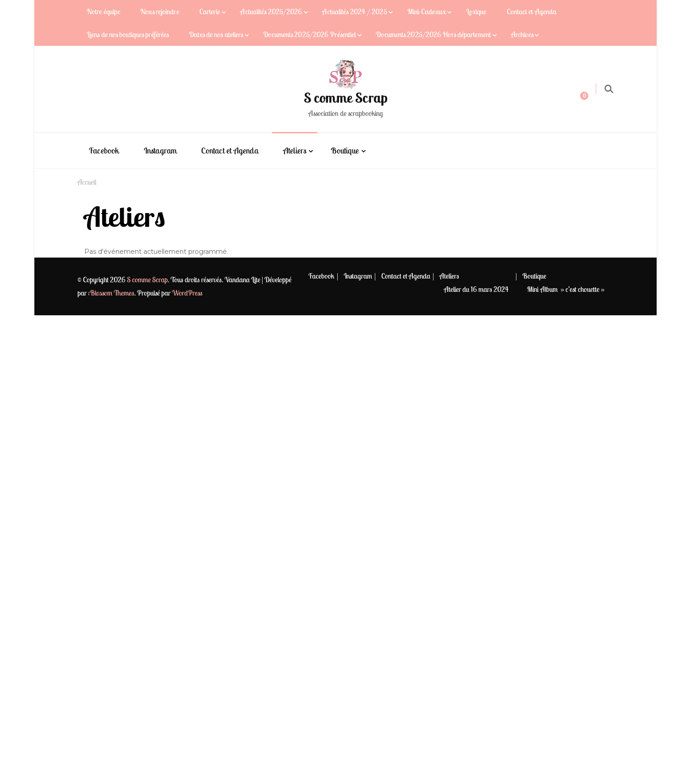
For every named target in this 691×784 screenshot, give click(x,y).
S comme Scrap (346, 98)
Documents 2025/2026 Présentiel (309, 34)
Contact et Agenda (532, 11)
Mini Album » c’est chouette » (566, 289)
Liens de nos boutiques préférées (128, 34)
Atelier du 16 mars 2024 (476, 289)
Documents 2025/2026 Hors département (433, 34)
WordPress (187, 293)
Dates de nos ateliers (216, 34)
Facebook (104, 151)
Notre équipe (103, 11)
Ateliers (295, 151)
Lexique (476, 11)
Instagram (160, 151)
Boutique (345, 151)
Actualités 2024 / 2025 (354, 11)
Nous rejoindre (159, 11)
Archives (522, 34)
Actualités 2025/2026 (271, 11)
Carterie (210, 11)
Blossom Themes (112, 293)
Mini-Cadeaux (427, 11)
